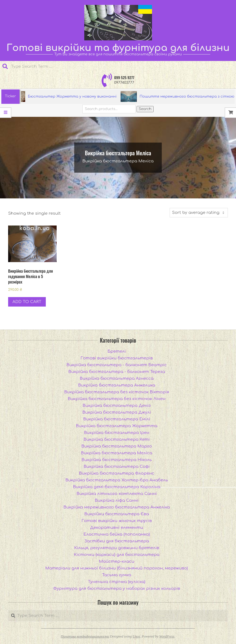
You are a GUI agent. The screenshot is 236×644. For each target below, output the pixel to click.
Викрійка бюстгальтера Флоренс (117, 473)
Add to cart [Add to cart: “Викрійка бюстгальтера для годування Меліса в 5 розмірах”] (27, 302)
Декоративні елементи (117, 528)
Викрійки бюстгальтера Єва (117, 514)
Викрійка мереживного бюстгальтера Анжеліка (117, 507)
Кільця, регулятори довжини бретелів (117, 548)
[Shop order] (199, 213)
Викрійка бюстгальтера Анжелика (117, 385)
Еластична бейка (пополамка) (117, 534)
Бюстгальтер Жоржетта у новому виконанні (74, 96)
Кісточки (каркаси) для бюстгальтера (117, 555)
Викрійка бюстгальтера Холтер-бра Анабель (117, 480)
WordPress (167, 636)
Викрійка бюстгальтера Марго (117, 446)
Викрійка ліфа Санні (117, 500)
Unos (136, 636)
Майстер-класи (117, 561)
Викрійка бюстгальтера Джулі (117, 412)
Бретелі (117, 351)
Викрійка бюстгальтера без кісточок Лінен (117, 399)
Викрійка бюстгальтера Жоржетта (117, 426)
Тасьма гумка (117, 575)
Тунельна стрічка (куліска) (117, 582)
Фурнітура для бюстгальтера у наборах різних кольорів (117, 589)
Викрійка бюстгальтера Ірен (117, 433)
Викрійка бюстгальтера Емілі (117, 419)
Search (145, 109)
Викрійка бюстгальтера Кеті (117, 439)
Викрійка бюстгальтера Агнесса (117, 379)
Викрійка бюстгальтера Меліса (117, 453)
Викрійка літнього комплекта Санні (117, 494)
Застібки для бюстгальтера (117, 541)
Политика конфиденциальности (85, 636)
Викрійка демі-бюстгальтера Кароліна (117, 487)
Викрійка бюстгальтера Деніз (117, 406)
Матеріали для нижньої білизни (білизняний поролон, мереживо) (117, 568)
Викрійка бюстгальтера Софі (117, 467)
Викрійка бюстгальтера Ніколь (117, 460)
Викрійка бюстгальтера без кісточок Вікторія (117, 392)
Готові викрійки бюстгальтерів (117, 358)
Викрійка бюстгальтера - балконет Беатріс (117, 365)
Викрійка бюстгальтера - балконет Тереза (117, 372)
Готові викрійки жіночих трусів (117, 521)
